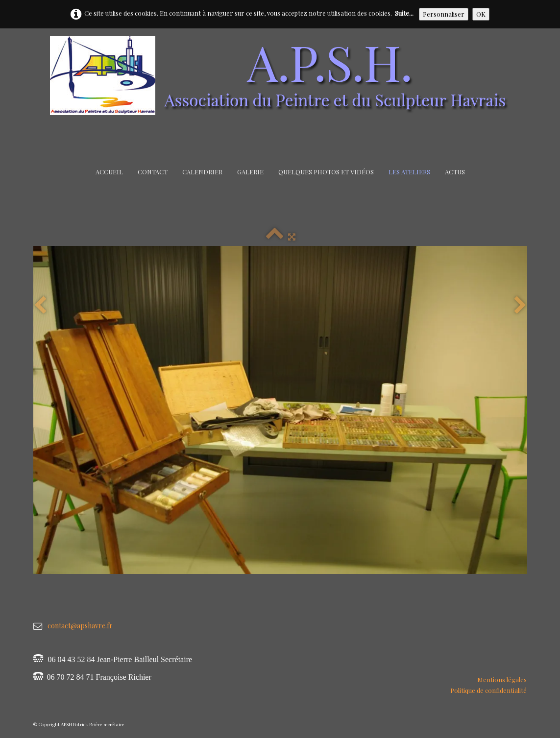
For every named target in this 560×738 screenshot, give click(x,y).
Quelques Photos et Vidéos (326, 172)
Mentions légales (502, 679)
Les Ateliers (409, 172)
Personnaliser (444, 14)
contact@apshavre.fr (80, 626)
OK (481, 14)
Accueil (109, 172)
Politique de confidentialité (488, 690)
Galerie (250, 172)
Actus (455, 172)
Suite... (404, 13)
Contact (153, 172)
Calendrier (202, 172)
